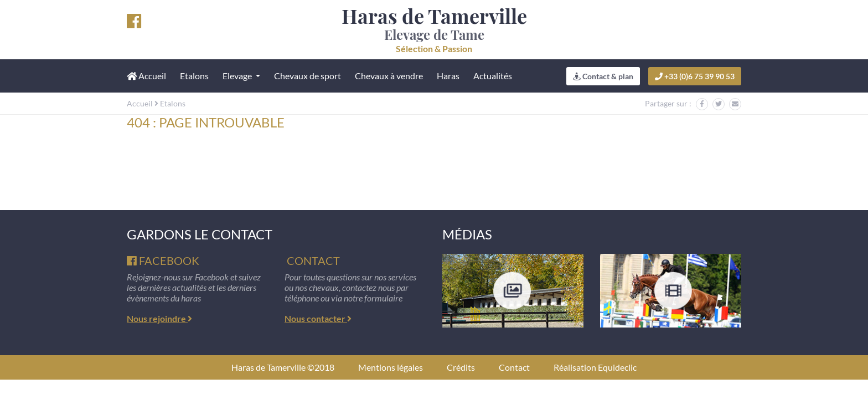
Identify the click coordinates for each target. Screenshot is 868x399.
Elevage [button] (238, 76)
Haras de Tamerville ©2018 (283, 367)
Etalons (194, 76)
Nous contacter (318, 318)
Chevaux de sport (308, 76)
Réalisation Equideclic (595, 367)
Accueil (140, 103)
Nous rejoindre (159, 318)
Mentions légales (391, 367)
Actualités (493, 76)
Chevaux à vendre (389, 76)
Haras (448, 76)
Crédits (461, 367)
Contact (514, 367)
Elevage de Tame (434, 30)
